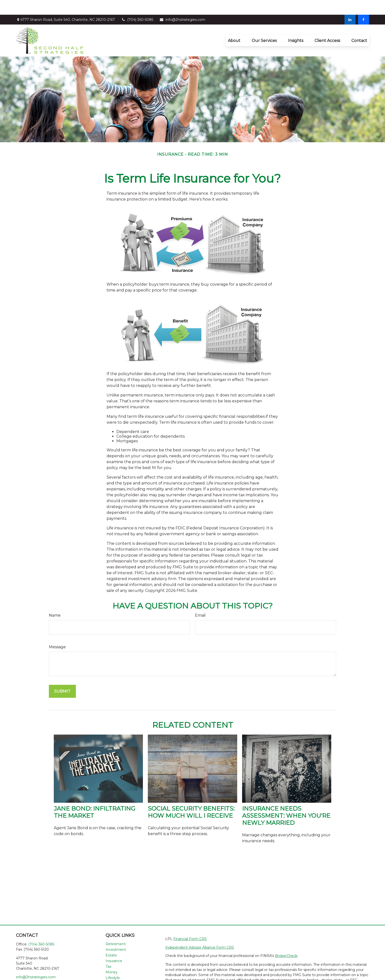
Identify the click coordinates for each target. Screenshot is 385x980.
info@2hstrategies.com (182, 5)
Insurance (114, 946)
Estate (111, 941)
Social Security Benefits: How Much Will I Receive (191, 797)
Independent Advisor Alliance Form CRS (200, 933)
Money (112, 957)
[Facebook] (364, 5)
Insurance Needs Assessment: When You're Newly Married (286, 801)
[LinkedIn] (350, 5)
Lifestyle (113, 963)
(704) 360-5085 (137, 5)
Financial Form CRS (190, 924)
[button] (234, 26)
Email (200, 601)
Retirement (116, 929)
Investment (116, 935)
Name (55, 601)
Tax (108, 952)
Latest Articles (118, 969)
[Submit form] (62, 677)
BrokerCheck (286, 941)
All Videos (114, 974)
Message (57, 632)
